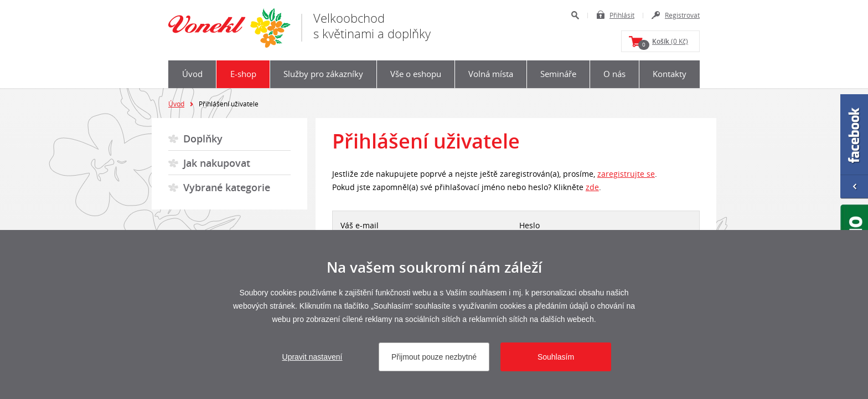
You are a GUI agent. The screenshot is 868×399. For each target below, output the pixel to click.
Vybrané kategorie (227, 187)
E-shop (243, 74)
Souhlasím (556, 357)
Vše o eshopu (416, 74)
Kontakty (670, 74)
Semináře (558, 74)
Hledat (575, 15)
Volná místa (491, 74)
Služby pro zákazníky (323, 74)
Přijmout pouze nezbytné (434, 357)
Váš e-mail (360, 225)
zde (592, 187)
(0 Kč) (663, 43)
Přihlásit (622, 15)
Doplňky (203, 139)
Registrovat (682, 15)
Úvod (192, 74)
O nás (614, 74)
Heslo (529, 225)
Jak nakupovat (217, 163)
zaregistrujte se (626, 174)
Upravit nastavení (312, 357)
